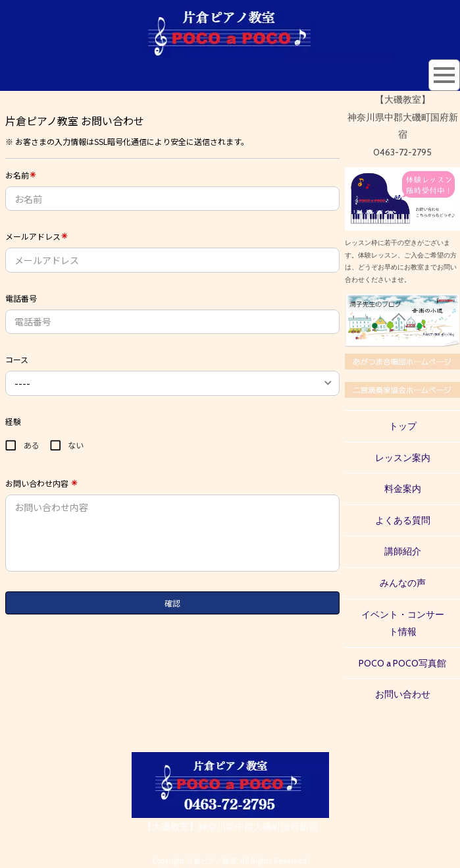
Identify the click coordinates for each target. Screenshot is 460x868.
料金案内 (403, 489)
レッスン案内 (403, 458)
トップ (403, 426)
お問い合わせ (403, 694)
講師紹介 (403, 551)
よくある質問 (403, 520)
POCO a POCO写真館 (402, 663)
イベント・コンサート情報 (403, 623)
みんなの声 (403, 583)
